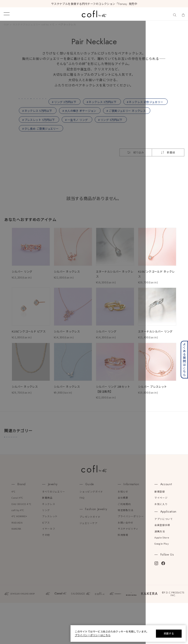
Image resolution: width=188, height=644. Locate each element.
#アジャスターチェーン (23, 475)
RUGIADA (17, 563)
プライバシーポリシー (131, 557)
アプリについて (164, 560)
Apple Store (162, 579)
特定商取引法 (126, 551)
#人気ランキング (59, 475)
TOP (6, 25)
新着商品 (47, 539)
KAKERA (16, 570)
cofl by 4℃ (18, 551)
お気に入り (161, 545)
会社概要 (123, 539)
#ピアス (85, 467)
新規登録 (160, 532)
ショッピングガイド (91, 532)
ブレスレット (50, 557)
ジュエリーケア (89, 564)
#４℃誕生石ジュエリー (23, 467)
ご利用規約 (124, 545)
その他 (46, 576)
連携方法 (160, 572)
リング (46, 551)
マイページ (161, 539)
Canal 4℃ (17, 539)
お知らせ (123, 532)
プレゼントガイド (90, 558)
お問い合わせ (126, 563)
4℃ (13, 532)
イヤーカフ (49, 570)
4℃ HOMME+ (19, 557)
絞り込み (136, 179)
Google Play (162, 585)
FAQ (82, 539)
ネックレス (49, 545)
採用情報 (123, 576)
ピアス (46, 563)
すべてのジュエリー (54, 532)
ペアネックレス (67, 25)
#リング (105, 467)
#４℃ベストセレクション (96, 475)
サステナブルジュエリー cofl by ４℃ (34, 25)
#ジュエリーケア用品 (133, 467)
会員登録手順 (162, 566)
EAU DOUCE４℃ (21, 545)
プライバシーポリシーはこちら (93, 635)
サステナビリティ (128, 570)
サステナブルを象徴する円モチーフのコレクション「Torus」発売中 (94, 4)
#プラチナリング (59, 467)
